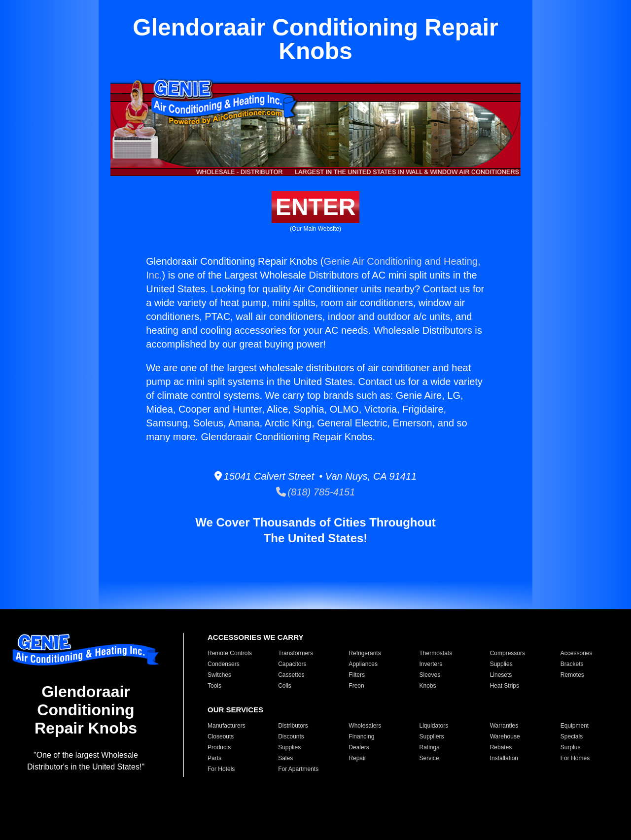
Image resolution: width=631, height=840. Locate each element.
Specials (572, 736)
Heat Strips (505, 686)
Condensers (224, 664)
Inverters (431, 664)
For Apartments (298, 769)
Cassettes (291, 675)
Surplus (571, 747)
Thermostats (436, 653)
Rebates (501, 747)
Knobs (427, 686)
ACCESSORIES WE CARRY (255, 637)
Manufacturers (227, 726)
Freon (356, 686)
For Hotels (221, 769)
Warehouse (505, 736)
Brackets (572, 664)
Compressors (508, 653)
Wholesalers (365, 726)
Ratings (429, 747)
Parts (214, 758)
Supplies (501, 664)
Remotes (572, 675)
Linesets (501, 675)
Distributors (293, 726)
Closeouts (221, 736)
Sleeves (430, 675)
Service (429, 758)
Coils (285, 686)
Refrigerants (365, 653)
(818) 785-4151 (316, 492)
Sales (285, 758)
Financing (361, 736)
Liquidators (434, 726)
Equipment (575, 726)
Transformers (296, 653)
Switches (219, 675)
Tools (214, 686)
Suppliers (431, 736)
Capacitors (292, 664)
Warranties (504, 726)
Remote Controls (230, 653)
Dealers (359, 747)
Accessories (577, 653)
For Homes (575, 758)
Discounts (291, 736)
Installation (504, 758)
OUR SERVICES (235, 710)
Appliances (363, 664)
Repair (357, 758)
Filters (357, 675)
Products (219, 747)
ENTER (316, 207)
